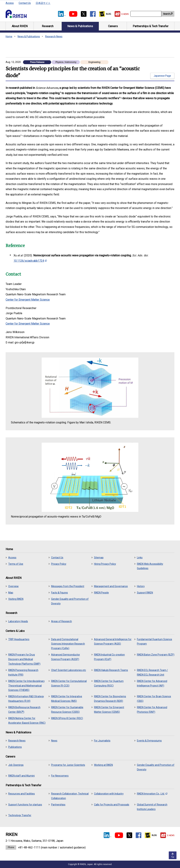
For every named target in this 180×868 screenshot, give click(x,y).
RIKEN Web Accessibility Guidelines (150, 566)
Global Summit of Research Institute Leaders (152, 807)
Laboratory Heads (18, 621)
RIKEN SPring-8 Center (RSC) (67, 718)
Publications (15, 747)
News (54, 741)
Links (140, 558)
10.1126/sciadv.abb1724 (30, 261)
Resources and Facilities (22, 794)
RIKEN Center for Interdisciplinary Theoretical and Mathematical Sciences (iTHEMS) (26, 686)
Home (9, 36)
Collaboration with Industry (109, 794)
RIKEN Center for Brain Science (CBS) (154, 699)
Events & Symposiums (149, 741)
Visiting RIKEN (16, 599)
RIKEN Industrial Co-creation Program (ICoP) (109, 657)
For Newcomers (60, 776)
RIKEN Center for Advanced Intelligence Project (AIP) (152, 683)
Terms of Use (16, 564)
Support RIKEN (145, 593)
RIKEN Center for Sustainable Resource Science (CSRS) (67, 710)
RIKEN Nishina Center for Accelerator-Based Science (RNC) (27, 721)
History (141, 586)
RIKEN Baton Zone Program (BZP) (156, 655)
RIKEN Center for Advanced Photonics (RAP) (152, 710)
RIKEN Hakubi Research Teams (111, 670)
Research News (54, 36)
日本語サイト (43, 3)
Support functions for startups (25, 805)
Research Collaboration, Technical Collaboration (70, 796)
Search (167, 14)
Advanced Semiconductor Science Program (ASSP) (66, 657)
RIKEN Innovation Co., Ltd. (152, 794)
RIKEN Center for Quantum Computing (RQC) (109, 683)
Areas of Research (62, 621)
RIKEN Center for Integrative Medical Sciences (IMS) (67, 699)
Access (10, 3)
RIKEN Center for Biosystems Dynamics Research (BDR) (110, 699)
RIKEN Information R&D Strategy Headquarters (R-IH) (26, 699)
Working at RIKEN (103, 765)
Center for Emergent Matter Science (28, 300)
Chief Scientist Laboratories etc (69, 670)
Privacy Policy (59, 564)
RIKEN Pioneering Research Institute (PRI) (23, 672)
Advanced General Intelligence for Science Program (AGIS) (113, 642)
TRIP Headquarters (19, 639)
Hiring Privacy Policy (105, 564)
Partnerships (58, 805)
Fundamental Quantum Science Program (155, 642)
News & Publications (29, 36)
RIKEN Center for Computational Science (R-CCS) (69, 683)
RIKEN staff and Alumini (21, 776)
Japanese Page (162, 76)
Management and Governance (111, 586)
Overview (13, 586)
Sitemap (99, 558)
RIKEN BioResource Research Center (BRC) (24, 710)
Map (11, 593)
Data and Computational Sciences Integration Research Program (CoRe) (68, 644)
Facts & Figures (60, 593)
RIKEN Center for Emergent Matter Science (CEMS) (109, 710)
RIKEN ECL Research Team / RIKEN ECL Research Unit (152, 672)
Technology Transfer (20, 815)
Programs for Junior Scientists (68, 765)
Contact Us (25, 3)
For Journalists (102, 741)
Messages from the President (68, 586)
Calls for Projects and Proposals (112, 805)
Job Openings (16, 765)
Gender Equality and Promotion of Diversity (70, 601)
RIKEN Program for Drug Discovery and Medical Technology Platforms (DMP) (24, 659)
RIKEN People (101, 593)
